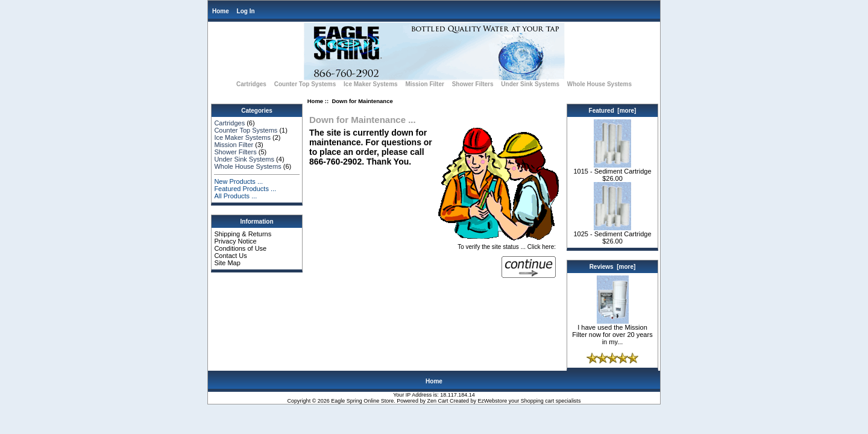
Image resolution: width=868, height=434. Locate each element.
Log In (246, 11)
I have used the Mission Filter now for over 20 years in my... (612, 332)
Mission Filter (424, 84)
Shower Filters (473, 84)
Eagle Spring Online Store (362, 401)
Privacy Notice (235, 241)
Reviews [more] (613, 267)
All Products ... (235, 196)
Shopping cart (538, 401)
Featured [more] (613, 111)
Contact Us (230, 256)
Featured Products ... (245, 189)
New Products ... (238, 181)
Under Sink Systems (530, 84)
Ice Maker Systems (371, 84)
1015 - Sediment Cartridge (612, 168)
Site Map (227, 263)
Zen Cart (437, 401)
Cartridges (251, 84)
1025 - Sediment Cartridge (612, 231)
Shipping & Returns (243, 234)
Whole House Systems (599, 84)
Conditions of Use (240, 248)
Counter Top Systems (305, 84)
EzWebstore (492, 401)
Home (221, 11)
